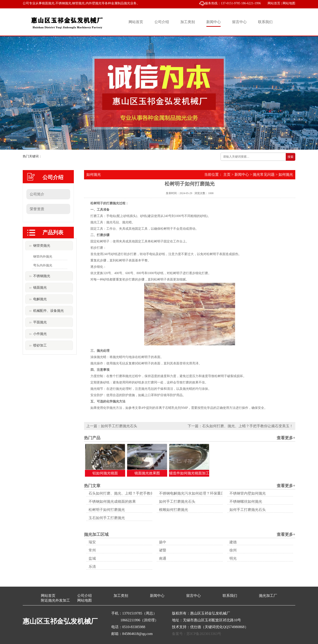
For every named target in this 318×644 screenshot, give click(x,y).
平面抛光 (40, 322)
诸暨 (163, 550)
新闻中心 (214, 22)
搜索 (291, 157)
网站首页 (274, 3)
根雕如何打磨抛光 (174, 510)
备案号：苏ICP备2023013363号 (197, 634)
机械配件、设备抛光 (48, 311)
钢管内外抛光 (43, 257)
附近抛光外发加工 (55, 600)
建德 (233, 542)
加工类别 (188, 22)
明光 (233, 558)
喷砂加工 (40, 345)
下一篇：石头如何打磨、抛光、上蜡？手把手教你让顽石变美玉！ (240, 426)
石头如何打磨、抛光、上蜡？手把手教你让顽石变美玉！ (134, 493)
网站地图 (289, 3)
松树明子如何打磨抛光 (107, 510)
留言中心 (239, 22)
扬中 (163, 542)
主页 (227, 174)
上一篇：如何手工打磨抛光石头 (112, 426)
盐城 (92, 558)
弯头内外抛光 (43, 265)
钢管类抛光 (42, 246)
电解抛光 (40, 299)
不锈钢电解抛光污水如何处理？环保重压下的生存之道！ (204, 493)
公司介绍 (162, 22)
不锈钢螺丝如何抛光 (246, 501)
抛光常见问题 (264, 174)
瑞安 (92, 542)
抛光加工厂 (268, 596)
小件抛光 (40, 334)
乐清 (92, 567)
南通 (163, 558)
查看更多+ (286, 438)
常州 (92, 550)
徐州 (233, 550)
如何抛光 (286, 174)
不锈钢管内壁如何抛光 (248, 493)
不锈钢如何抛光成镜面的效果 (112, 501)
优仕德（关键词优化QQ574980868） (219, 627)
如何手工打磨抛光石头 (177, 501)
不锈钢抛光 (42, 276)
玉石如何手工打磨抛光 (107, 518)
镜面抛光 (40, 288)
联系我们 (265, 22)
